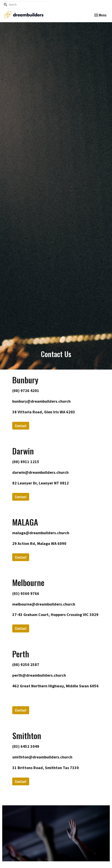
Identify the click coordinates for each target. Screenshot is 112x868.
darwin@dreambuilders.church (40, 472)
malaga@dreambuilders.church (41, 533)
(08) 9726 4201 (26, 391)
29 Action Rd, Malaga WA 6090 (39, 543)
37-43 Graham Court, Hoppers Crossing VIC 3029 (55, 615)
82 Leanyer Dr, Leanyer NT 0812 (41, 483)
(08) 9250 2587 (26, 665)
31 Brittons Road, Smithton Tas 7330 (46, 768)
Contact (21, 426)
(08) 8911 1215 (26, 462)
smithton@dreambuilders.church (42, 757)
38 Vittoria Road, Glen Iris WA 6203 (44, 412)
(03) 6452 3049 (26, 746)
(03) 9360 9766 (26, 593)
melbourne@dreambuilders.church (44, 604)
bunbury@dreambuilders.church (41, 401)
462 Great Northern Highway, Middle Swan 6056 (55, 686)
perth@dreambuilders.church (39, 675)
